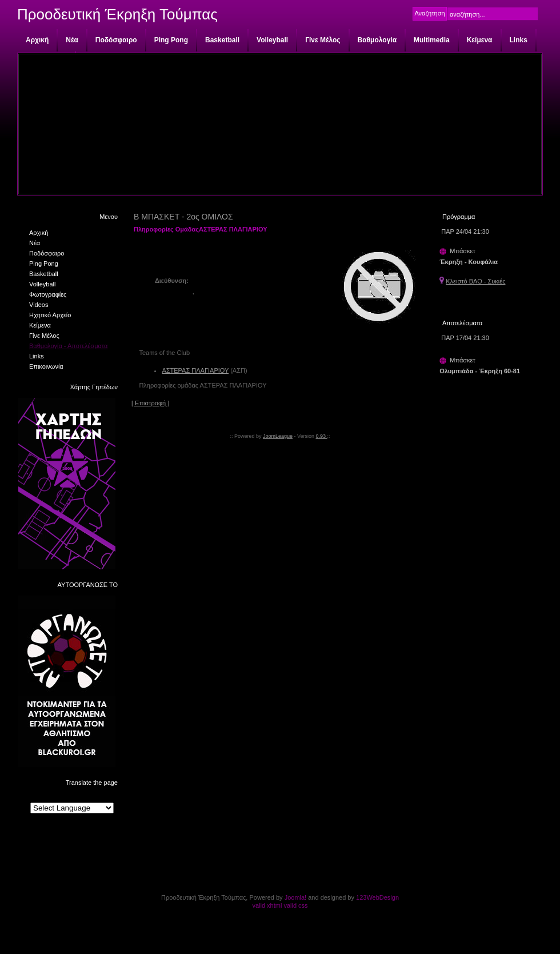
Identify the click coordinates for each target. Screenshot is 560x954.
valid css (295, 905)
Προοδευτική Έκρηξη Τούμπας (117, 14)
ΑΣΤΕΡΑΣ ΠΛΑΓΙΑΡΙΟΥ (195, 370)
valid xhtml (267, 905)
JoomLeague (278, 436)
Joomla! (296, 897)
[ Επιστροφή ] (150, 403)
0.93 (322, 436)
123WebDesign (377, 897)
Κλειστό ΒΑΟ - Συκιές (475, 281)
